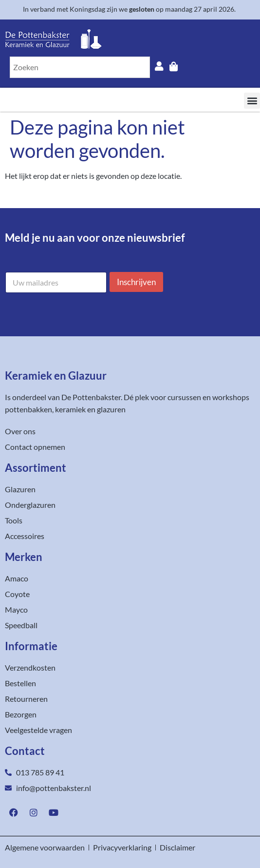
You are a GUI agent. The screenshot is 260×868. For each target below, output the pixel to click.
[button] (252, 101)
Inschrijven (136, 282)
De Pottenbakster (91, 397)
